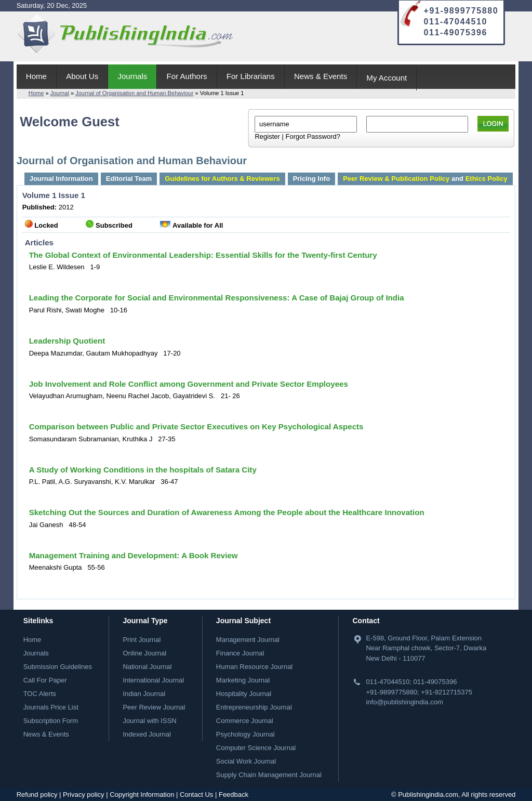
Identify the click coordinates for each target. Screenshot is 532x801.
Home (36, 76)
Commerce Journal (245, 721)
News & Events (321, 76)
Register (267, 136)
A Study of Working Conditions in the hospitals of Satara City (143, 470)
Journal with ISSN (149, 721)
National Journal (147, 667)
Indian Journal (144, 694)
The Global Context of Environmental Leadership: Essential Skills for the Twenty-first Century (203, 255)
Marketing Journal (243, 680)
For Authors (187, 76)
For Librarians (251, 76)
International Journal (153, 680)
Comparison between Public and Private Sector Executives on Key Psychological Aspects (196, 426)
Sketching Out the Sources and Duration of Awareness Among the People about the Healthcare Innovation (227, 512)
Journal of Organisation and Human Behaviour (134, 93)
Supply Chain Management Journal (269, 775)
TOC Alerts (40, 694)
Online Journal (144, 653)
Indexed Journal (147, 734)
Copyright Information (142, 795)
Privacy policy (83, 795)
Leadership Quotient (67, 341)
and (425, 179)
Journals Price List (51, 707)
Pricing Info (312, 179)
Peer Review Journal (154, 707)
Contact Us (196, 795)
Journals (132, 76)
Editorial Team (129, 179)
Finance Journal (240, 653)
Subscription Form (51, 721)
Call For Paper (45, 680)
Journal (60, 93)
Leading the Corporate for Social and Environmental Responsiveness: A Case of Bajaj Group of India (217, 298)
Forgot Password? (313, 136)
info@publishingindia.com (404, 702)
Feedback (234, 795)
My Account (387, 78)
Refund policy (37, 795)
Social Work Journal (246, 761)
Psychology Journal (245, 734)
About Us (82, 76)
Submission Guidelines (58, 667)
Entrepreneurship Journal (254, 707)
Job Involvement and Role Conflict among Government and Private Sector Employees (189, 384)
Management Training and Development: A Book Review (134, 555)
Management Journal (248, 640)
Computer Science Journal (256, 748)
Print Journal (142, 640)
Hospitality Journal (244, 694)
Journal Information (61, 179)
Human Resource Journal (254, 667)
